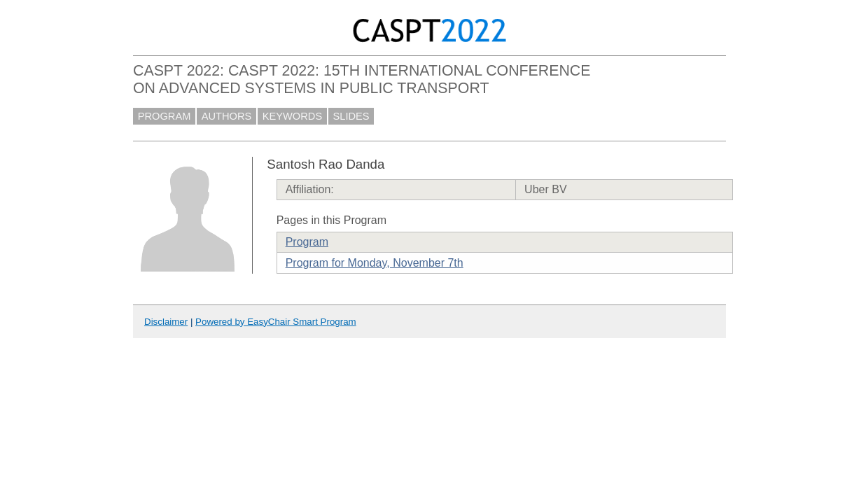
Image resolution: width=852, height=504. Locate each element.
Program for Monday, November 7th (375, 263)
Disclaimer (166, 322)
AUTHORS (227, 116)
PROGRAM (165, 116)
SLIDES (351, 116)
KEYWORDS (293, 116)
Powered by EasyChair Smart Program (276, 322)
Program (307, 242)
